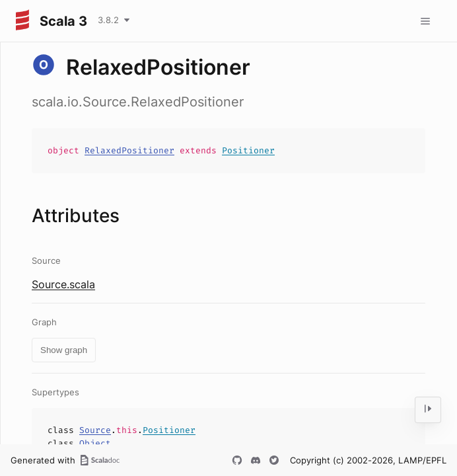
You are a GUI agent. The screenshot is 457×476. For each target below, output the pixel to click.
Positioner (248, 150)
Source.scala (63, 284)
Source (95, 430)
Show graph (64, 350)
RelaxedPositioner (129, 150)
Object (95, 443)
